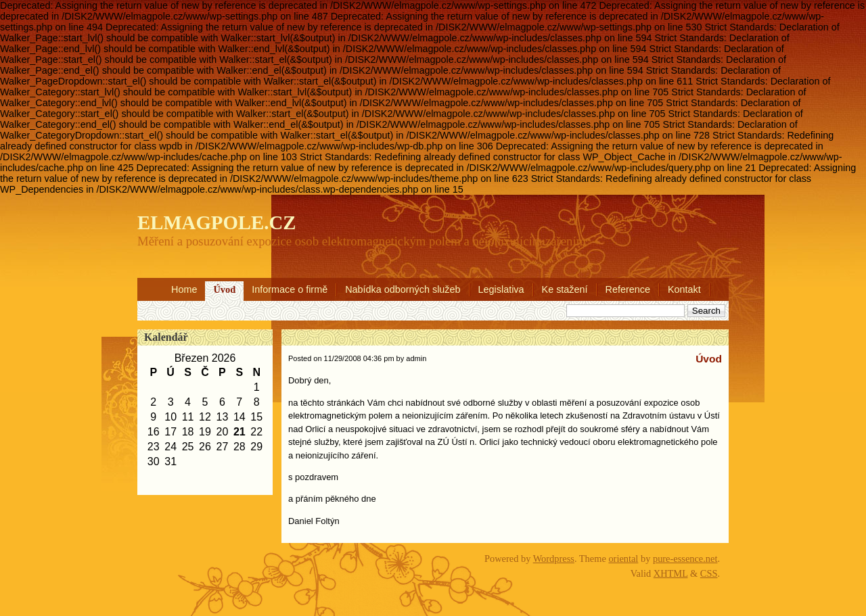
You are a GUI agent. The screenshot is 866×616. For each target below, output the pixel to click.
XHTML (671, 573)
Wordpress (554, 559)
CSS (709, 573)
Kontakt (684, 289)
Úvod (224, 289)
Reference (628, 289)
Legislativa (501, 289)
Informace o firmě (290, 289)
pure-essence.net (685, 559)
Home (184, 289)
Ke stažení (565, 289)
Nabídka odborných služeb (403, 289)
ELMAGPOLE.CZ (216, 222)
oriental (623, 559)
